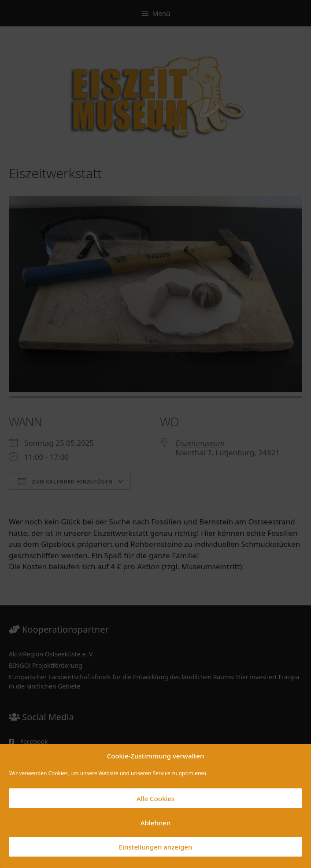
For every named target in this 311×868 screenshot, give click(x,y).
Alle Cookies (156, 798)
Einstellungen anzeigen (156, 847)
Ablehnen (156, 823)
